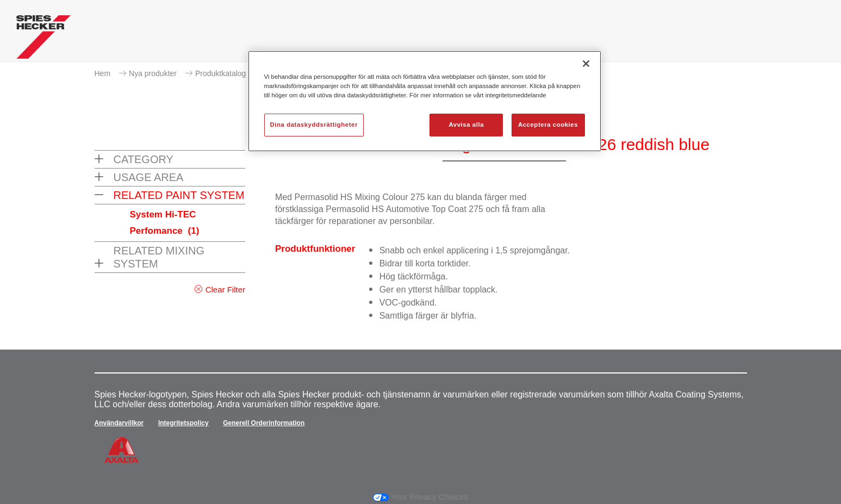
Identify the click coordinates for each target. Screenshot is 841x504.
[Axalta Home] (43, 40)
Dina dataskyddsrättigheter (314, 125)
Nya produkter (153, 73)
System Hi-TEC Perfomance (165, 223)
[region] (425, 101)
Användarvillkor (119, 423)
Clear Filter (225, 290)
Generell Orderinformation (264, 423)
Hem (103, 73)
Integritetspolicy (183, 423)
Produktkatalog (220, 73)
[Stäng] (586, 64)
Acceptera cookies (548, 125)
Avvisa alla (466, 125)
